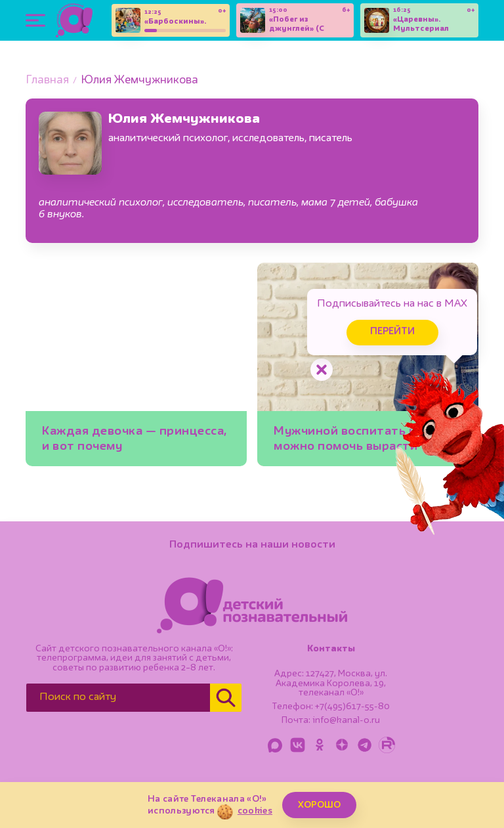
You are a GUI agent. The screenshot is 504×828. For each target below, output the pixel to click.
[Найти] (226, 698)
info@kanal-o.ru (346, 720)
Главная (47, 80)
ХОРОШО (319, 805)
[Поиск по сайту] (118, 698)
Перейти (392, 332)
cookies (255, 811)
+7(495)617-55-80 (352, 707)
